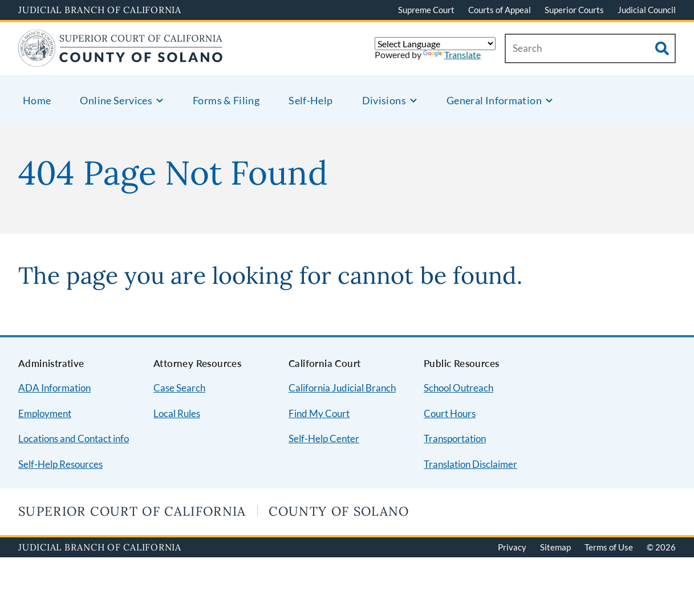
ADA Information (54, 388)
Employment (45, 413)
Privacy (512, 547)
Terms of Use (609, 547)
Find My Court (319, 413)
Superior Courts (574, 10)
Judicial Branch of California (100, 10)
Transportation (455, 438)
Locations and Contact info (74, 438)
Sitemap (555, 547)
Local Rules (177, 413)
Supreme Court (426, 10)
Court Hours (450, 413)
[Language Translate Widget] (435, 44)
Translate (452, 54)
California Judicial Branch (342, 388)
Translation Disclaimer (470, 464)
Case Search (179, 388)
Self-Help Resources (60, 464)
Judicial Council (647, 10)
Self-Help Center (324, 438)
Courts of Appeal (500, 10)
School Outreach (458, 388)
